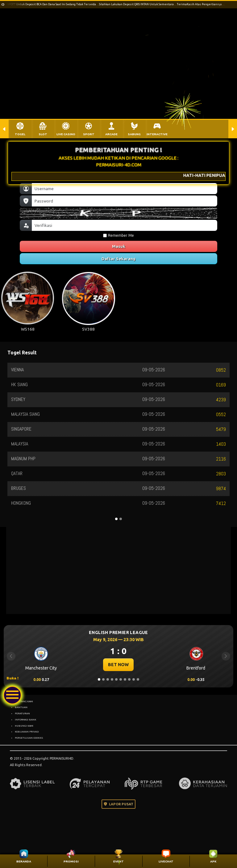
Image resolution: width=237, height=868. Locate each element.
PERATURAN (22, 713)
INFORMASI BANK (25, 720)
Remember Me (118, 235)
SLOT (43, 134)
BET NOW (118, 665)
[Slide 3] (108, 679)
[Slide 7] (125, 679)
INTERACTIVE (157, 134)
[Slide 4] (112, 679)
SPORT (89, 134)
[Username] (125, 189)
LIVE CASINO (66, 134)
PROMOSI (71, 861)
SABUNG (134, 134)
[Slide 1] (99, 679)
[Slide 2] (103, 679)
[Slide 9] (134, 679)
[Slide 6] (121, 679)
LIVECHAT (166, 861)
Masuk (119, 246)
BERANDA (24, 861)
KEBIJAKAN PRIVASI (27, 732)
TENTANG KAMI (24, 701)
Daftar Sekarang (118, 259)
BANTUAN (21, 707)
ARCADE (111, 134)
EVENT (118, 861)
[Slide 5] (116, 679)
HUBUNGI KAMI (24, 726)
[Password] (125, 201)
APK (213, 861)
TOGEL (20, 134)
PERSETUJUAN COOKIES (29, 738)
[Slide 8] (129, 679)
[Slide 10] (138, 679)
